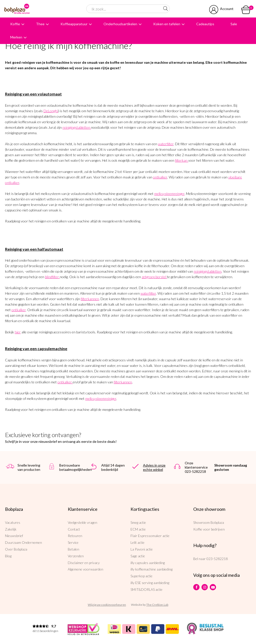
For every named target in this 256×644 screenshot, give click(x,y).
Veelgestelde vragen (82, 522)
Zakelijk (11, 529)
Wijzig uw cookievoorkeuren (107, 605)
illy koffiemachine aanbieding (151, 569)
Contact (74, 529)
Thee (40, 24)
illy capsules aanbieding (148, 563)
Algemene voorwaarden (85, 569)
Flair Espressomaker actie (150, 536)
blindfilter (52, 277)
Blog (8, 556)
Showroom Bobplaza (209, 522)
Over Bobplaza (16, 549)
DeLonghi (51, 111)
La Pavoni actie (142, 549)
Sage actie (138, 556)
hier (18, 332)
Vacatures (13, 522)
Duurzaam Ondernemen (23, 542)
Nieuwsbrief (14, 536)
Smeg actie (138, 522)
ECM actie (138, 529)
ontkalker (160, 177)
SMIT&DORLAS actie (146, 589)
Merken (16, 37)
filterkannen (90, 299)
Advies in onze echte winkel (154, 467)
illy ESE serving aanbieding (150, 583)
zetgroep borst (153, 277)
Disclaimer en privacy (84, 563)
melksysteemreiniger (101, 398)
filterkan (181, 160)
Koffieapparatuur (74, 24)
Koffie (15, 24)
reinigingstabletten (76, 127)
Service (73, 542)
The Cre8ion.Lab (157, 605)
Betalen (73, 549)
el (165, 277)
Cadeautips (205, 24)
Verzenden (76, 556)
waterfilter (166, 144)
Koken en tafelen (167, 24)
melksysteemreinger (169, 194)
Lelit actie (137, 542)
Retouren (75, 536)
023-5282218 (217, 559)
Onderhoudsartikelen (120, 24)
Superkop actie (141, 576)
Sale (234, 24)
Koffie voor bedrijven (209, 529)
